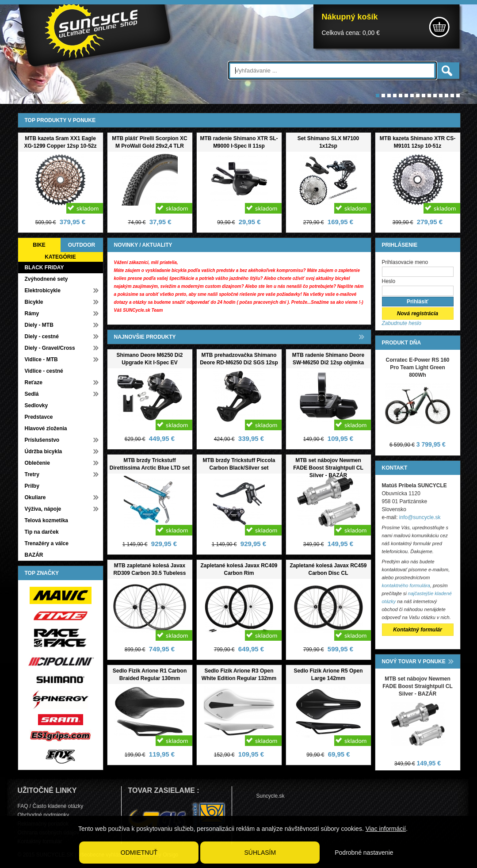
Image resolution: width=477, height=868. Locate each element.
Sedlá (32, 394)
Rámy (32, 314)
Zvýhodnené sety (46, 279)
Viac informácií (386, 829)
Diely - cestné (42, 336)
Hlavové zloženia (46, 428)
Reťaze (34, 382)
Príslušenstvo (42, 440)
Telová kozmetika (46, 520)
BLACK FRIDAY (44, 268)
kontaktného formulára (406, 585)
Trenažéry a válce (47, 543)
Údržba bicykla (44, 451)
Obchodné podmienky (44, 815)
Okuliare (35, 497)
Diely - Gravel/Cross (50, 348)
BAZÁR (34, 555)
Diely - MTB (39, 325)
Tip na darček (42, 532)
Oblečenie (37, 463)
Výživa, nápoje (43, 509)
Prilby (32, 486)
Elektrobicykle (43, 291)
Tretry (32, 474)
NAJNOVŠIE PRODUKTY (145, 337)
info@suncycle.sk (420, 517)
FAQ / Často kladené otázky (51, 806)
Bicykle (34, 302)
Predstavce (39, 417)
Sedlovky (36, 405)
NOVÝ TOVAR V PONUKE (414, 662)
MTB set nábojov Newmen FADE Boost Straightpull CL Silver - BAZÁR (328, 468)
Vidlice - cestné (44, 371)
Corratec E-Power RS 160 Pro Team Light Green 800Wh (417, 367)
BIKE (39, 245)
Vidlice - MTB (41, 359)
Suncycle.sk (271, 796)
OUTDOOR (82, 245)
